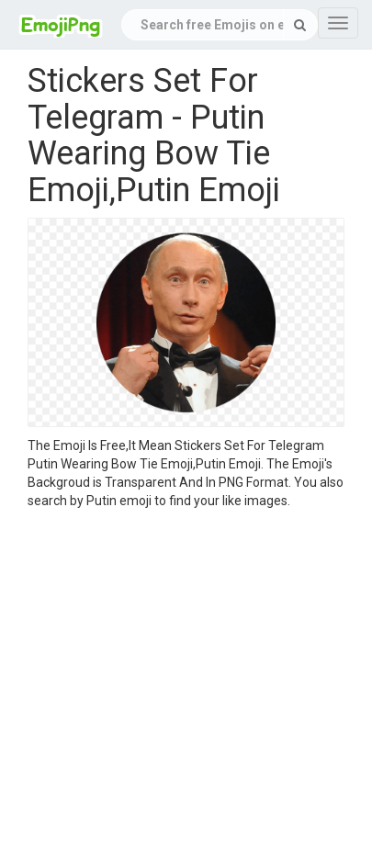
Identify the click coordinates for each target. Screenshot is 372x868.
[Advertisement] (172, 691)
